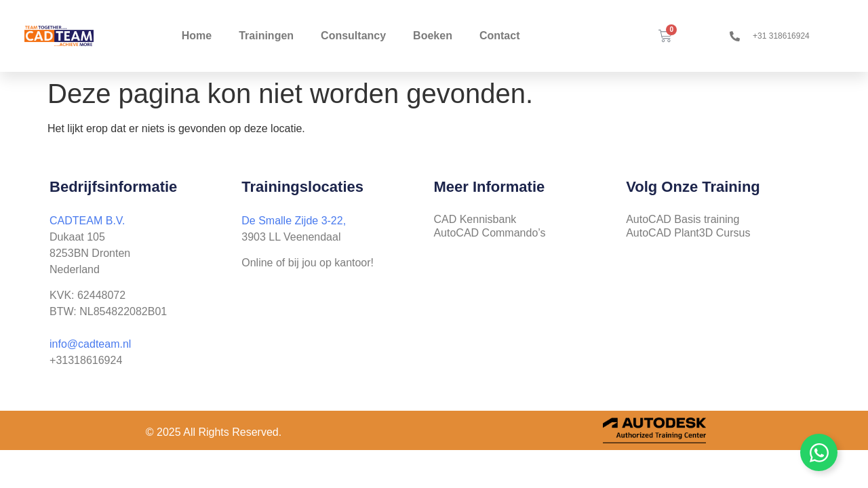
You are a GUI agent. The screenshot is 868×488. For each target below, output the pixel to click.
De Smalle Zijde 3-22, (294, 221)
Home (197, 36)
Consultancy (353, 36)
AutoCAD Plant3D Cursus (688, 233)
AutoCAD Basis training (683, 219)
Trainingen (266, 36)
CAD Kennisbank (475, 219)
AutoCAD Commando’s (489, 233)
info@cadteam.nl (90, 344)
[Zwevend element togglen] (819, 452)
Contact (500, 36)
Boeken (433, 36)
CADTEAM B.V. (87, 221)
